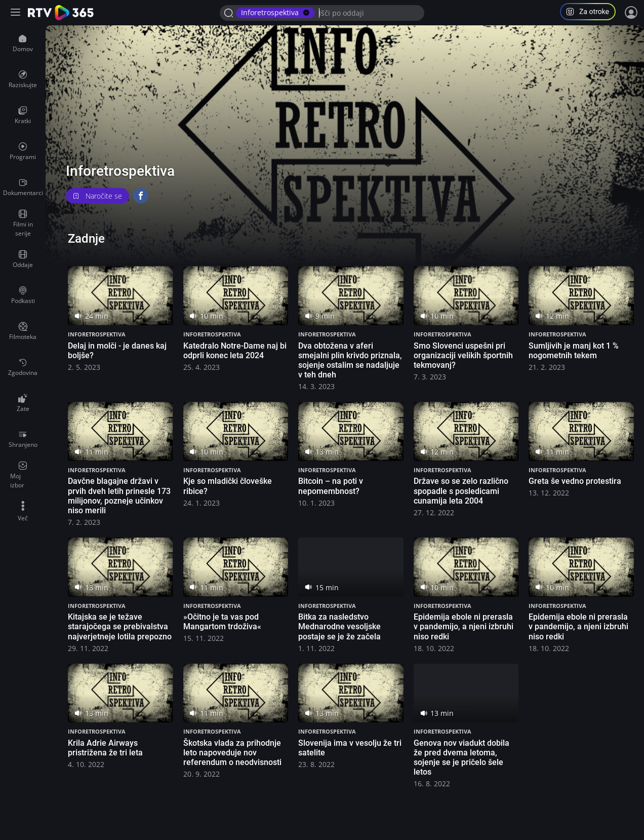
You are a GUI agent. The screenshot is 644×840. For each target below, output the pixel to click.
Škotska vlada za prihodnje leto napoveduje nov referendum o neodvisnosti (232, 753)
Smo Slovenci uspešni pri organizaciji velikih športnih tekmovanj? (463, 355)
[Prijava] (631, 13)
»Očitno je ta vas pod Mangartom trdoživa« (222, 622)
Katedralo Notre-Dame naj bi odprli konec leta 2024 (235, 351)
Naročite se (97, 196)
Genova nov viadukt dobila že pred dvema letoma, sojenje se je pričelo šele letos (461, 758)
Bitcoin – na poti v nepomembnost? (331, 486)
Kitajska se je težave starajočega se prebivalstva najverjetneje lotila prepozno (120, 626)
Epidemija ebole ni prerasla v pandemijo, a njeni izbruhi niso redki (464, 626)
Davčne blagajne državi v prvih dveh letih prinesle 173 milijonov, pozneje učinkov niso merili (119, 496)
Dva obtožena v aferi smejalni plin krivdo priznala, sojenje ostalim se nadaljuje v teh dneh (350, 360)
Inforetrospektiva (97, 334)
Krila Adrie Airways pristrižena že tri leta (105, 748)
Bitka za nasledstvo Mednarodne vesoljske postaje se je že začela (339, 626)
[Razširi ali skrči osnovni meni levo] (16, 13)
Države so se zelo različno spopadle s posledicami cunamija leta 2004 (461, 491)
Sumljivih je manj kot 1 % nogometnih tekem (574, 351)
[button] (592, 13)
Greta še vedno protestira (575, 481)
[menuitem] (23, 44)
